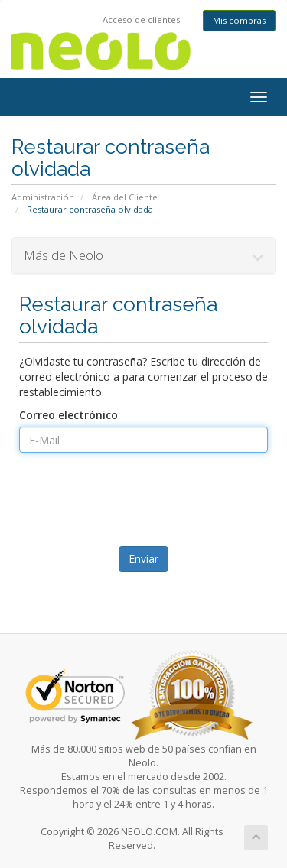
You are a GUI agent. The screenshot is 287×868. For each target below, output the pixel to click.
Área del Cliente (125, 197)
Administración (43, 197)
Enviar (143, 559)
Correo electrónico (68, 415)
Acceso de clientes (141, 20)
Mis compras (239, 20)
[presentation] (145, 504)
